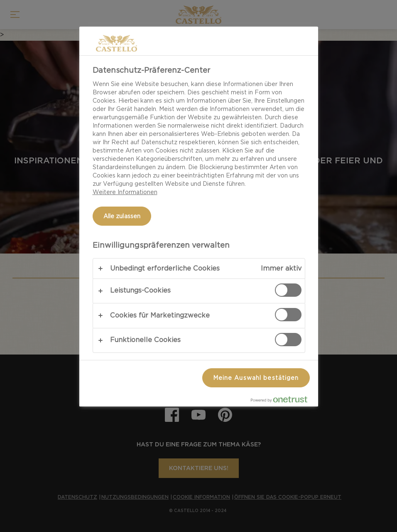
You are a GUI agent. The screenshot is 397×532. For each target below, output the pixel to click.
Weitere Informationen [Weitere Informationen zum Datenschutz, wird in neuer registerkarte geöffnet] (125, 192)
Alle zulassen (122, 216)
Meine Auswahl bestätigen (256, 378)
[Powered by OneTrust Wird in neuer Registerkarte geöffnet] (282, 401)
